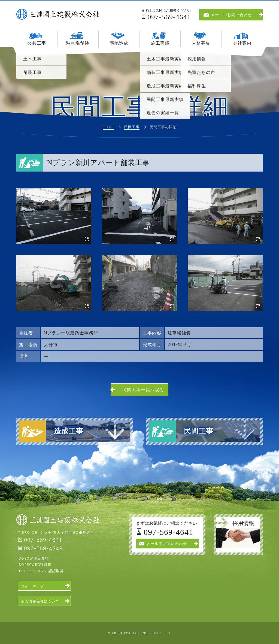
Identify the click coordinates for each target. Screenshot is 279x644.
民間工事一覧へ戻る (143, 390)
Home (108, 127)
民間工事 (132, 127)
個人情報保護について (40, 601)
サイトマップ (32, 586)
